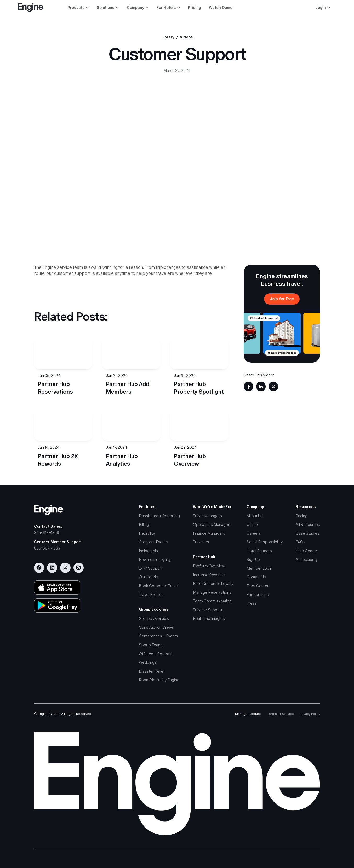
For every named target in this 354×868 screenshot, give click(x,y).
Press (252, 603)
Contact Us (256, 577)
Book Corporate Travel (159, 586)
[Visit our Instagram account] (79, 568)
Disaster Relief (152, 671)
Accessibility (307, 559)
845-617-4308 (47, 532)
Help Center (306, 551)
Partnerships (258, 594)
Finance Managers (209, 533)
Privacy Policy (310, 714)
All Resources (308, 524)
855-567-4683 (47, 548)
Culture (253, 524)
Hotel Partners (259, 551)
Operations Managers (212, 524)
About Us (255, 516)
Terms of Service (281, 714)
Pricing (195, 7)
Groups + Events (153, 542)
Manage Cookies (248, 714)
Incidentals (148, 551)
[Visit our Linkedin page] (52, 568)
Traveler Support (208, 610)
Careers (254, 533)
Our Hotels (148, 577)
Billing (144, 524)
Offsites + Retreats (156, 654)
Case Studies (308, 533)
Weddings (148, 662)
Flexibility (147, 533)
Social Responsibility (265, 542)
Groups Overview (154, 618)
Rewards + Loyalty (155, 559)
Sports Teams (151, 645)
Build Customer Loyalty (213, 583)
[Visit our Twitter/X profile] (65, 568)
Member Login (259, 568)
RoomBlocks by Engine (159, 680)
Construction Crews (156, 627)
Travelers (201, 542)
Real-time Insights (209, 618)
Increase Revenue (209, 575)
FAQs (301, 542)
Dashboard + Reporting (159, 516)
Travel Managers (207, 516)
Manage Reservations (212, 592)
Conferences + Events (158, 636)
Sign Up (253, 559)
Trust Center (258, 586)
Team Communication (212, 601)
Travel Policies (151, 594)
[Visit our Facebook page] (39, 568)
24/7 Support (151, 568)
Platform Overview (209, 566)
